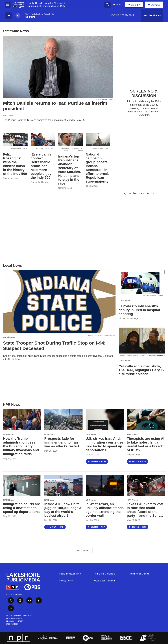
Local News (9, 337)
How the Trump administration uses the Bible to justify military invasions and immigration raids (21, 446)
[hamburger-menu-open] (8, 5)
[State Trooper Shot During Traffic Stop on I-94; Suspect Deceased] (59, 302)
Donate (155, 5)
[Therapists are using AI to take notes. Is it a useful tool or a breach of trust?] (146, 420)
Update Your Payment (105, 581)
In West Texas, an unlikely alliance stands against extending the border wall (105, 510)
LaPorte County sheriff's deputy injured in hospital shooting (139, 310)
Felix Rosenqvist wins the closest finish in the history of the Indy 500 (15, 164)
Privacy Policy (66, 581)
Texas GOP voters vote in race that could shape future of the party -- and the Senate (145, 510)
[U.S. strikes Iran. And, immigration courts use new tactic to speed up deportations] (105, 420)
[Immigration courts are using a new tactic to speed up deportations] (22, 485)
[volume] (18, 16)
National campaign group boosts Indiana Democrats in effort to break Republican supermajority (97, 168)
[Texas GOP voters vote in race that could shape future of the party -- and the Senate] (146, 485)
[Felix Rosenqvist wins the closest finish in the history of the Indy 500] (15, 140)
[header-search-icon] (107, 5)
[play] (9, 16)
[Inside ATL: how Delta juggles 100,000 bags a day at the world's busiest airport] (63, 485)
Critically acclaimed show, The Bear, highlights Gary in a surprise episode (141, 370)
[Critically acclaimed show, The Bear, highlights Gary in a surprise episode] (142, 341)
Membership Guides (139, 574)
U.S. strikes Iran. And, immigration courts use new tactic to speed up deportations (104, 444)
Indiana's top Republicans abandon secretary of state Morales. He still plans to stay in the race (70, 170)
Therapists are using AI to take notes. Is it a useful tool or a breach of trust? (146, 444)
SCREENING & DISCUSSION (144, 93)
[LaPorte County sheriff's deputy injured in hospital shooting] (142, 283)
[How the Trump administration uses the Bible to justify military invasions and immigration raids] (22, 420)
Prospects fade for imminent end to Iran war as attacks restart (62, 442)
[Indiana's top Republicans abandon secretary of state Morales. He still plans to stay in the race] (70, 140)
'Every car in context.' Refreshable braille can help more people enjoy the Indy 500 (41, 166)
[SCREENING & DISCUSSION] (144, 58)
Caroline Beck (65, 188)
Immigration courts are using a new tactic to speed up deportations (22, 508)
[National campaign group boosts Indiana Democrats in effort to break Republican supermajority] (98, 140)
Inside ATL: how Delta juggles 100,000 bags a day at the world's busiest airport (63, 510)
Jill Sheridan (92, 186)
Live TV (134, 5)
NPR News (9, 435)
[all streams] (152, 15)
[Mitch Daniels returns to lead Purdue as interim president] (58, 67)
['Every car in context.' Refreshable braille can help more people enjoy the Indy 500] (43, 140)
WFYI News (9, 116)
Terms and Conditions (105, 574)
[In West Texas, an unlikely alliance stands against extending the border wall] (105, 485)
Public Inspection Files (70, 574)
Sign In (117, 4)
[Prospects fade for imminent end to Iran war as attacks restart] (63, 420)
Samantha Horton (12, 178)
